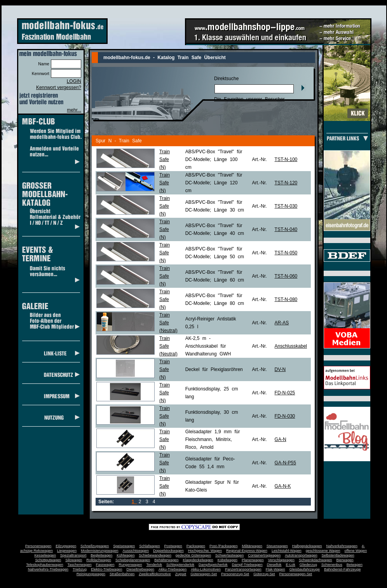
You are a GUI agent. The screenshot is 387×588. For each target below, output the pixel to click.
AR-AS (282, 323)
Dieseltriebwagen (140, 569)
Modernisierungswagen (99, 551)
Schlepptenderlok (180, 565)
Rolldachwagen (99, 560)
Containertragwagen (264, 555)
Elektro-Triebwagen (107, 569)
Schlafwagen (149, 546)
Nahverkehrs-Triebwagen (48, 569)
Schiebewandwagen (155, 555)
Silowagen (74, 560)
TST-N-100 (286, 159)
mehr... (74, 110)
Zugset (181, 574)
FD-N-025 (285, 393)
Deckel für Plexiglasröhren (214, 369)
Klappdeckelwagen (198, 560)
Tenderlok (154, 565)
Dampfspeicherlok (213, 565)
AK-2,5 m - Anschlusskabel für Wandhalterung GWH (208, 346)
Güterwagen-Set (204, 574)
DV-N (280, 369)
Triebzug (80, 569)
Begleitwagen (101, 555)
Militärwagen (252, 546)
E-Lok (291, 565)
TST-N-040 (286, 229)
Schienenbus (332, 565)
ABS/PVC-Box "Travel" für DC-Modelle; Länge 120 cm (214, 183)
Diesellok (274, 565)
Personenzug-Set (235, 574)
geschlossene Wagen (323, 551)
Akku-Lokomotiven (206, 569)
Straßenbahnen (122, 574)
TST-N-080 (286, 299)
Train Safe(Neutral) (168, 323)
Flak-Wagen (275, 569)
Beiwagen (355, 565)
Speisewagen (124, 546)
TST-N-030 (286, 206)
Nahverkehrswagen (342, 546)
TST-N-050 (286, 253)
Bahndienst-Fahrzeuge (342, 569)
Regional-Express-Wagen (247, 551)
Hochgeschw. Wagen (205, 551)
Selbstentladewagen (338, 555)
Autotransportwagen (301, 555)
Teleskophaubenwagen (44, 565)
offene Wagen (356, 551)
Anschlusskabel (291, 346)
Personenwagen (38, 546)
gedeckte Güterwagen (193, 555)
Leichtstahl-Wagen (287, 551)
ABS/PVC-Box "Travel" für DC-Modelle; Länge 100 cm (214, 159)
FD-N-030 (285, 416)
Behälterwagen (166, 560)
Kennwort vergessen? (59, 87)
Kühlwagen (126, 555)
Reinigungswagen (91, 574)
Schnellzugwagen (95, 546)
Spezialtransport (73, 555)
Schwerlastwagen (229, 555)
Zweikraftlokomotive (155, 574)
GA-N (281, 439)
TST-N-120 (286, 183)
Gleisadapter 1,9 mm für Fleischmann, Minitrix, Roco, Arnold (213, 439)
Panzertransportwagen (243, 569)
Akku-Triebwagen (173, 569)
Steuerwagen (277, 546)
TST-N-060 (286, 276)
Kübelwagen (227, 560)
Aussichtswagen (136, 551)
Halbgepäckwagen (307, 546)
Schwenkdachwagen (316, 560)
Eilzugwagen (66, 546)
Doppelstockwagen (168, 551)
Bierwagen (345, 560)
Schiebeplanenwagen (133, 560)
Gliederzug (308, 565)
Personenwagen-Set (296, 574)
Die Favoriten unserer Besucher (249, 99)
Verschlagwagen (281, 560)
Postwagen (173, 546)
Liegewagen (67, 551)
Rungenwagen (130, 565)
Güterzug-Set (264, 574)
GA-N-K (283, 486)
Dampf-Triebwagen (247, 565)
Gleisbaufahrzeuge (305, 569)
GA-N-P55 (285, 463)
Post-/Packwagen (224, 546)
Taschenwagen (80, 565)
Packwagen (196, 546)
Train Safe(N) (165, 159)
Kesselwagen (45, 555)
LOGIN (74, 81)
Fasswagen (105, 565)
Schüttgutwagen (48, 560)
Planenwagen (253, 560)
